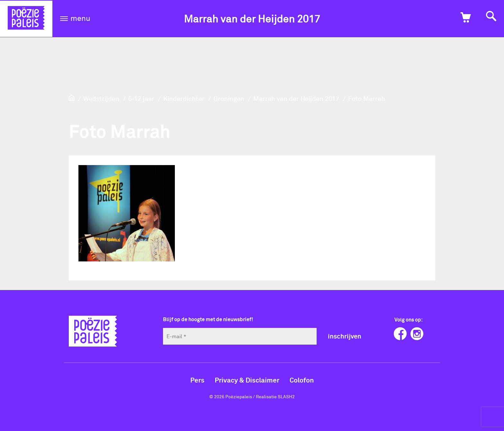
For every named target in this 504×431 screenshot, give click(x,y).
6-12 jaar (141, 98)
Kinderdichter (184, 98)
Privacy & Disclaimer (247, 380)
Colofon (302, 380)
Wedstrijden (101, 98)
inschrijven (345, 336)
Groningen (229, 98)
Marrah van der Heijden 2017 (252, 18)
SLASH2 (286, 396)
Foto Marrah (367, 98)
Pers (197, 380)
